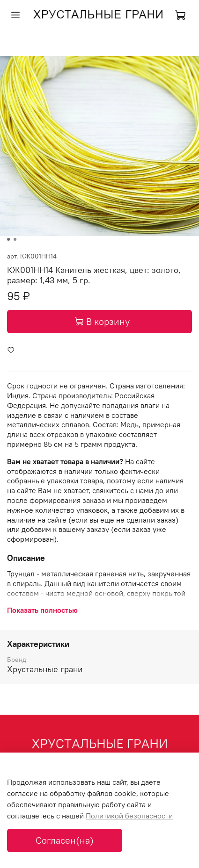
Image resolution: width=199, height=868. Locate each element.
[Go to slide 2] (15, 239)
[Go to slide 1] (8, 239)
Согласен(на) (65, 840)
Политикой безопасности (129, 816)
